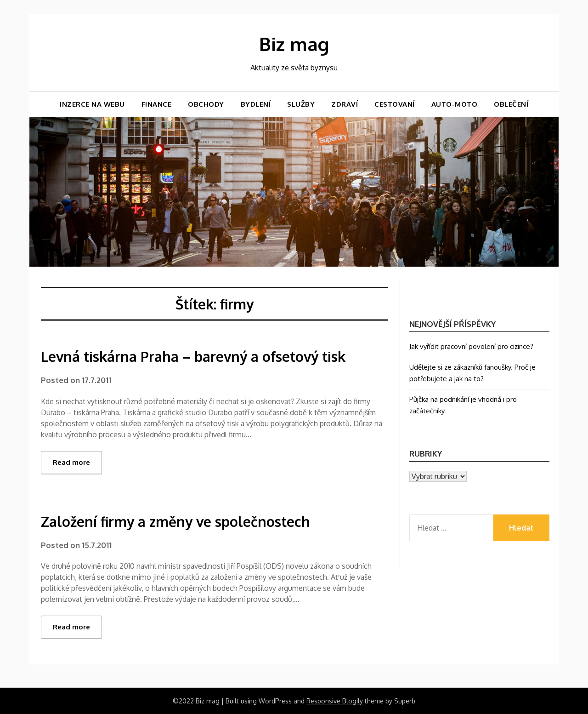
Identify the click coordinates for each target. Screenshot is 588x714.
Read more (71, 462)
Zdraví (345, 104)
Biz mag (294, 44)
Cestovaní (395, 104)
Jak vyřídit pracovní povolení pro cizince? (471, 346)
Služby (301, 104)
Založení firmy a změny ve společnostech (175, 521)
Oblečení (511, 104)
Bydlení (256, 104)
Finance (157, 104)
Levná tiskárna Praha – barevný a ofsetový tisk (193, 356)
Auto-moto (455, 104)
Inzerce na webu (92, 104)
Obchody (206, 104)
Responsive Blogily (335, 701)
